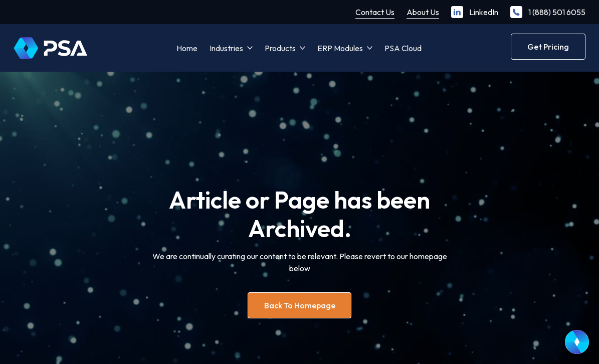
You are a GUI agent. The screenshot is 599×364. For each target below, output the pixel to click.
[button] (231, 48)
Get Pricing (548, 47)
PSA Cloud (403, 48)
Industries (226, 48)
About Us (423, 12)
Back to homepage (300, 305)
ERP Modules (340, 48)
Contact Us (375, 12)
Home (187, 48)
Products (280, 48)
